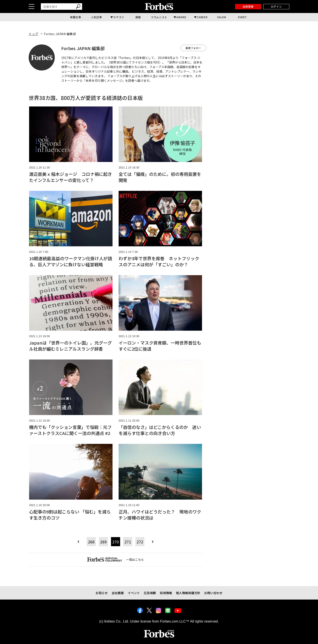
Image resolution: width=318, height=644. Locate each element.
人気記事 (96, 17)
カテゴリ (119, 17)
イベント (134, 593)
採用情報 (166, 593)
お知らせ (102, 593)
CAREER (202, 17)
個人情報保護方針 (188, 593)
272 (140, 542)
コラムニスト (159, 17)
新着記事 (76, 17)
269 (103, 542)
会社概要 (118, 593)
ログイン (276, 6)
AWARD (181, 17)
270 (116, 542)
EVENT (243, 17)
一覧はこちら (116, 559)
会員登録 (248, 6)
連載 (138, 17)
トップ (33, 34)
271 (128, 542)
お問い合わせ (213, 593)
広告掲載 (150, 593)
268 (91, 542)
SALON (222, 17)
